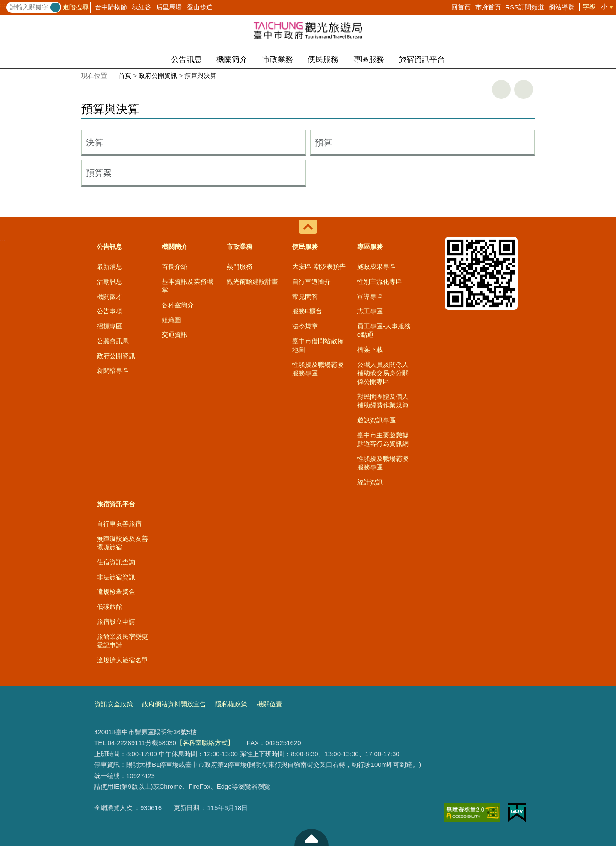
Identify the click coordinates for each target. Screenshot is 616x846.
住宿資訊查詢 (116, 562)
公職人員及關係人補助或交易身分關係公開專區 (383, 373)
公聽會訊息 (113, 341)
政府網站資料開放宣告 (174, 704)
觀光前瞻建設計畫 (252, 281)
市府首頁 (488, 7)
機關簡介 (232, 59)
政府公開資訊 (158, 76)
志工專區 (370, 311)
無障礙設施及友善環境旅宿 (122, 543)
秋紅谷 (141, 7)
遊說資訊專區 (376, 420)
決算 (95, 142)
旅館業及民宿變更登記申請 (122, 641)
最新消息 (110, 266)
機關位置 (269, 704)
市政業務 (278, 59)
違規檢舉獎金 (116, 592)
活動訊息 (110, 281)
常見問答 (305, 296)
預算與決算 (200, 76)
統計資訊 (370, 482)
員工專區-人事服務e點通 (384, 330)
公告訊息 (187, 59)
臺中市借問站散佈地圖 (318, 345)
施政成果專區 (376, 266)
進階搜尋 (76, 7)
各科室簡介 (178, 305)
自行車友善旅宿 (119, 524)
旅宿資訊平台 (422, 59)
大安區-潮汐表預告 (319, 266)
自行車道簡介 (311, 281)
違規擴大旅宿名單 (122, 660)
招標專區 (110, 326)
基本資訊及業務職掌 (187, 286)
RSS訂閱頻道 (525, 7)
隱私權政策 (231, 704)
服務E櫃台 (307, 311)
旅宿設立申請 (116, 622)
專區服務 (369, 59)
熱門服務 (240, 266)
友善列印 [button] (501, 89)
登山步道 (200, 7)
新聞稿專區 (113, 370)
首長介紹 (175, 266)
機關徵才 (110, 296)
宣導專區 (370, 296)
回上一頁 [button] (524, 89)
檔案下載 (370, 349)
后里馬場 (169, 7)
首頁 (125, 76)
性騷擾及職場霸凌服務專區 (318, 369)
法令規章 (305, 326)
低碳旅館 (110, 607)
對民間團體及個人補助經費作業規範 (383, 401)
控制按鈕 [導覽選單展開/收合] (308, 227)
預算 (323, 142)
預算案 (99, 173)
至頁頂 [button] (311, 837)
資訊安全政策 (114, 704)
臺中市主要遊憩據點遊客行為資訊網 (383, 439)
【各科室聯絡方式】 (205, 743)
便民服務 (323, 59)
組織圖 (171, 320)
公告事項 (110, 311)
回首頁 (461, 7)
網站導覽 (562, 7)
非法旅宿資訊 (116, 577)
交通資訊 (175, 334)
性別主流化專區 (380, 281)
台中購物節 (111, 7)
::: (3, 5)
